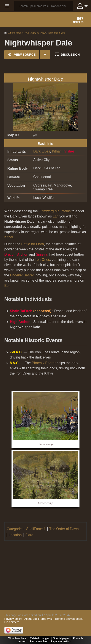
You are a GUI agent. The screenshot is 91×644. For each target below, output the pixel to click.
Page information (61, 641)
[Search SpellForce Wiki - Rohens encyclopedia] (43, 6)
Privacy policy (13, 619)
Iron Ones (42, 260)
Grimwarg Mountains (55, 211)
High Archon (20, 322)
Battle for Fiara (33, 244)
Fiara (62, 33)
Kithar (56, 151)
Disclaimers (12, 622)
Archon (23, 254)
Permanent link (38, 641)
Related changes (40, 638)
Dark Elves (42, 151)
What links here (17, 638)
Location (53, 33)
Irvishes (69, 151)
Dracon (10, 254)
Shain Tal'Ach (21, 311)
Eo (6, 286)
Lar (55, 216)
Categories (15, 529)
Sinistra (42, 254)
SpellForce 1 (16, 33)
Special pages (61, 638)
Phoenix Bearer (22, 275)
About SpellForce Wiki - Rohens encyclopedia (53, 619)
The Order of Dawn (35, 33)
